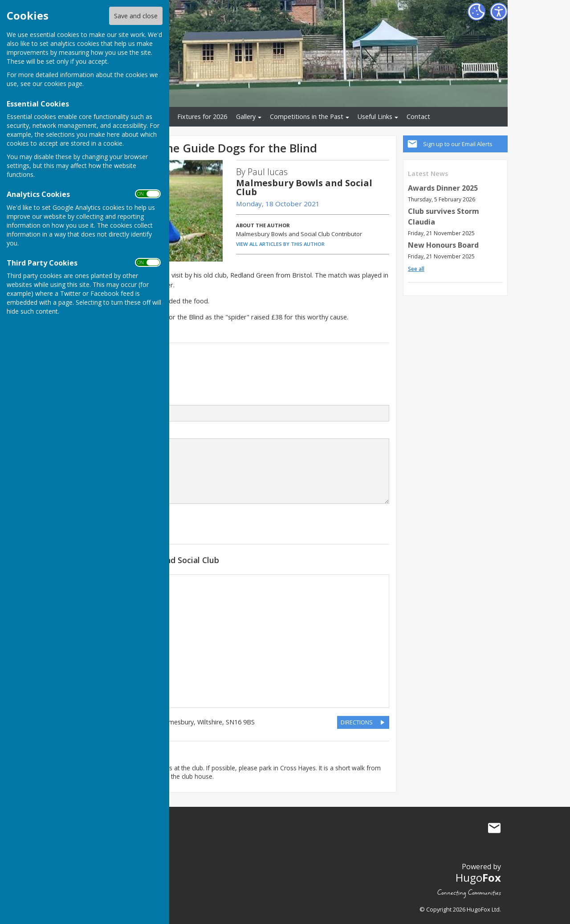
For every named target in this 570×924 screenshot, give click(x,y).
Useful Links (375, 117)
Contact (418, 117)
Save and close (136, 16)
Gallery (246, 117)
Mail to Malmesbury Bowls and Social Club (494, 828)
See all (416, 269)
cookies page (63, 84)
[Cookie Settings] (476, 12)
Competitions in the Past (307, 117)
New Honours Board (443, 245)
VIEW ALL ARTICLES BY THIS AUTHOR (280, 244)
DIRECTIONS (357, 722)
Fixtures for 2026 (202, 117)
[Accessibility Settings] (499, 12)
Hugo (478, 877)
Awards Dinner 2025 (443, 188)
